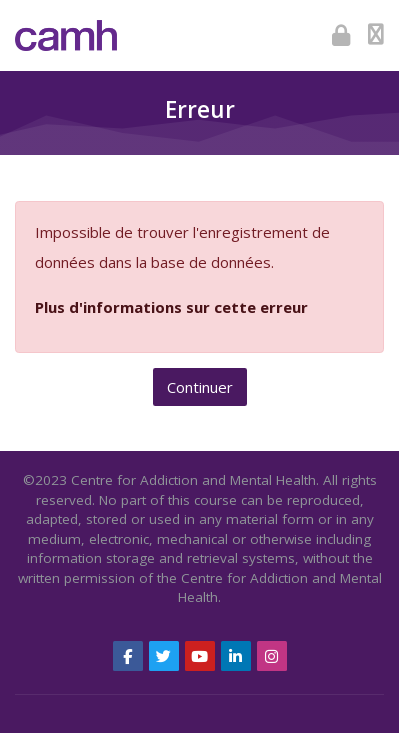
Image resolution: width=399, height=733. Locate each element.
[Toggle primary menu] (376, 35)
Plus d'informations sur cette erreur (171, 307)
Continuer (200, 387)
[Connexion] (341, 35)
